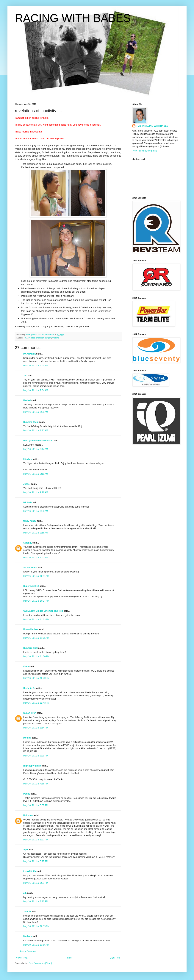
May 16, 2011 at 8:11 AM (36, 430)
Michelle (28, 503)
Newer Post (22, 958)
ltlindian (28, 459)
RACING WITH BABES (73, 18)
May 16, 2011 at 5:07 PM (36, 805)
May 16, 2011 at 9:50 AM (36, 511)
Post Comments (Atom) (40, 963)
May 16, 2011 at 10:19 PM (36, 926)
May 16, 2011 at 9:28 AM (36, 492)
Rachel (27, 400)
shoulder (40, 338)
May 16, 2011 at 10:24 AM (36, 601)
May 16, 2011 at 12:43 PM (36, 703)
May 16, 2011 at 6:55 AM (36, 366)
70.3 (25, 338)
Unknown (28, 815)
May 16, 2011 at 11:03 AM (36, 619)
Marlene (28, 936)
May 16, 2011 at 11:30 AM (36, 656)
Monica (27, 738)
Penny (27, 794)
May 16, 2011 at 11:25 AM (36, 638)
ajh (25, 893)
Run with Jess (31, 629)
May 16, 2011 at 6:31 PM (36, 883)
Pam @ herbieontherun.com (38, 441)
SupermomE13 (31, 586)
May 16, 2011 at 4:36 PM (36, 784)
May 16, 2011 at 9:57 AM (36, 558)
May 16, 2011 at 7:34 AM (36, 390)
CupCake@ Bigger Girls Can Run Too (43, 611)
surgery (48, 338)
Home (69, 958)
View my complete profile (145, 151)
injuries (32, 338)
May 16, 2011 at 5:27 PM (36, 840)
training (56, 338)
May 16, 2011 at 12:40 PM (36, 678)
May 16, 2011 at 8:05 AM (36, 412)
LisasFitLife (30, 871)
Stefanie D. (29, 688)
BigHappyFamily (32, 766)
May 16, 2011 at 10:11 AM (36, 576)
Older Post (115, 958)
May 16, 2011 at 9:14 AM (36, 449)
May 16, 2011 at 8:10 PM (36, 901)
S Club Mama (30, 568)
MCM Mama (29, 354)
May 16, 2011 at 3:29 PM (36, 756)
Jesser (27, 484)
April (26, 850)
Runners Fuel (30, 648)
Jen (25, 376)
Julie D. (27, 912)
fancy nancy (30, 521)
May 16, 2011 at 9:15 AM (36, 474)
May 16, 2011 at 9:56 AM (36, 533)
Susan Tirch (30, 713)
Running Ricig (31, 422)
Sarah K (28, 543)
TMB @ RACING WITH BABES (152, 126)
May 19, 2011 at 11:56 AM (36, 945)
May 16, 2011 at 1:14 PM (36, 728)
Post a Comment (28, 951)
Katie (26, 667)
